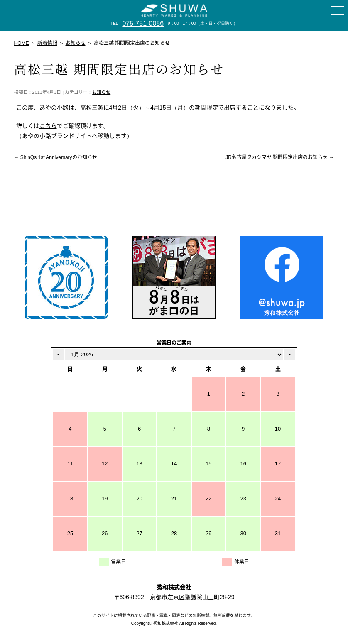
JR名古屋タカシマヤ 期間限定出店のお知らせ (280, 157)
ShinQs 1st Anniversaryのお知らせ (56, 157)
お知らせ (101, 92)
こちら (48, 126)
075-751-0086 (143, 23)
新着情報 (47, 43)
